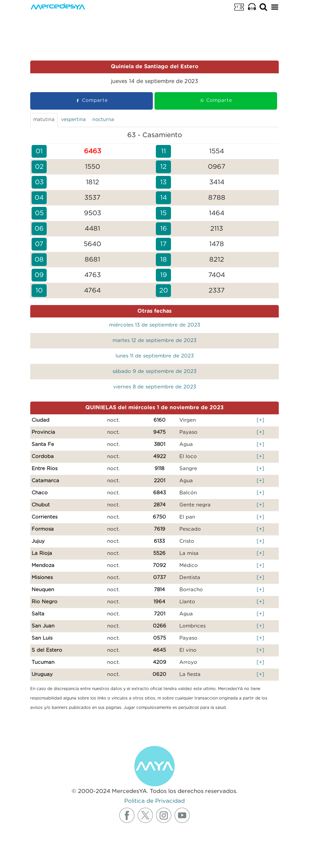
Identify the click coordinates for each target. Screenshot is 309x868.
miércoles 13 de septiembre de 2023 (155, 325)
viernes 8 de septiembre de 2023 (155, 387)
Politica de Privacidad (154, 801)
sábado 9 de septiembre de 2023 (154, 371)
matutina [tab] (44, 120)
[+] (260, 420)
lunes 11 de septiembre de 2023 (155, 356)
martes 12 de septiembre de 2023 (154, 341)
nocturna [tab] (103, 120)
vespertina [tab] (73, 120)
